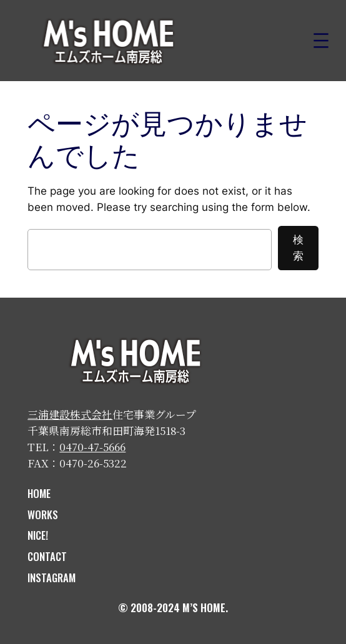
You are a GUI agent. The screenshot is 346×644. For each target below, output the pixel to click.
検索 (298, 248)
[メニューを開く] (321, 41)
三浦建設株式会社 (70, 414)
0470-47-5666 (92, 447)
